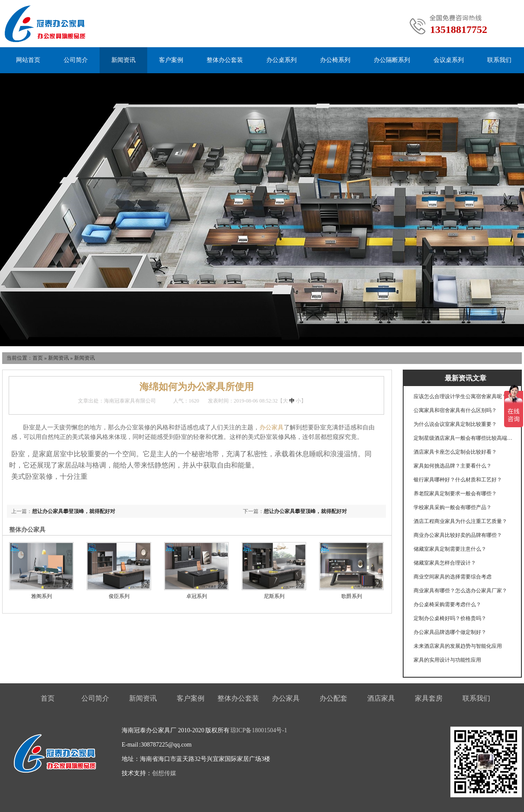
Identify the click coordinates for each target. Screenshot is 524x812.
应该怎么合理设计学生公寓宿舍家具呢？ (460, 396)
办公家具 (272, 427)
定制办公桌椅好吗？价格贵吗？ (450, 618)
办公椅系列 (335, 60)
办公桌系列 (281, 60)
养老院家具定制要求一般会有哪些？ (455, 494)
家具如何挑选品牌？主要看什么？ (453, 466)
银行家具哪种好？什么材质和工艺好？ (458, 480)
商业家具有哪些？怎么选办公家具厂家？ (460, 591)
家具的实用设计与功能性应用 (447, 660)
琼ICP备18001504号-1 (259, 730)
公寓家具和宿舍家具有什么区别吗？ (455, 410)
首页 (38, 358)
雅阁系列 (42, 596)
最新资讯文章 (466, 378)
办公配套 (333, 698)
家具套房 (429, 698)
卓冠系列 (197, 596)
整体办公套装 (225, 60)
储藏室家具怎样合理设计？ (445, 563)
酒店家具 (381, 698)
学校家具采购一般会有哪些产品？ (453, 507)
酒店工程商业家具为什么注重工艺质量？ (460, 521)
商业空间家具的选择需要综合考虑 (453, 577)
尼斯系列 (274, 596)
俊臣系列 (119, 596)
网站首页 (28, 60)
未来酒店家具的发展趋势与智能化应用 (458, 646)
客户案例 (171, 60)
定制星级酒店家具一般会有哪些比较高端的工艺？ (463, 438)
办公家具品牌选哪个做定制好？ (450, 632)
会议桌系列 (449, 60)
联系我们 (499, 60)
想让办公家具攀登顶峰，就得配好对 (305, 511)
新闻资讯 (123, 60)
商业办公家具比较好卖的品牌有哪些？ (458, 535)
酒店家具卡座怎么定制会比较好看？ (455, 452)
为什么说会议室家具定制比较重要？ (455, 424)
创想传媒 (164, 773)
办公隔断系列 (392, 60)
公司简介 (76, 60)
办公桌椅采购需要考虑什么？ (447, 604)
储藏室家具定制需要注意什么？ (450, 549)
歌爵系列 (352, 596)
